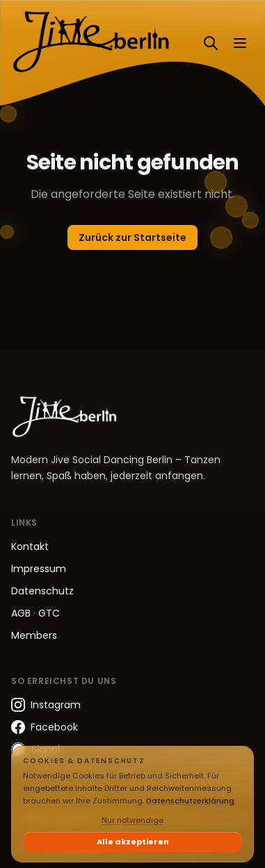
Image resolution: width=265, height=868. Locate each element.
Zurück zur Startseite (132, 237)
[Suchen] (211, 43)
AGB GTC (35, 613)
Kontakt (30, 546)
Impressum (39, 569)
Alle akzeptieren (133, 842)
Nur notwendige (132, 820)
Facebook (45, 727)
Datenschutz (42, 591)
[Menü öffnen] (240, 43)
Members (34, 635)
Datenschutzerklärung (190, 801)
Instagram (46, 705)
